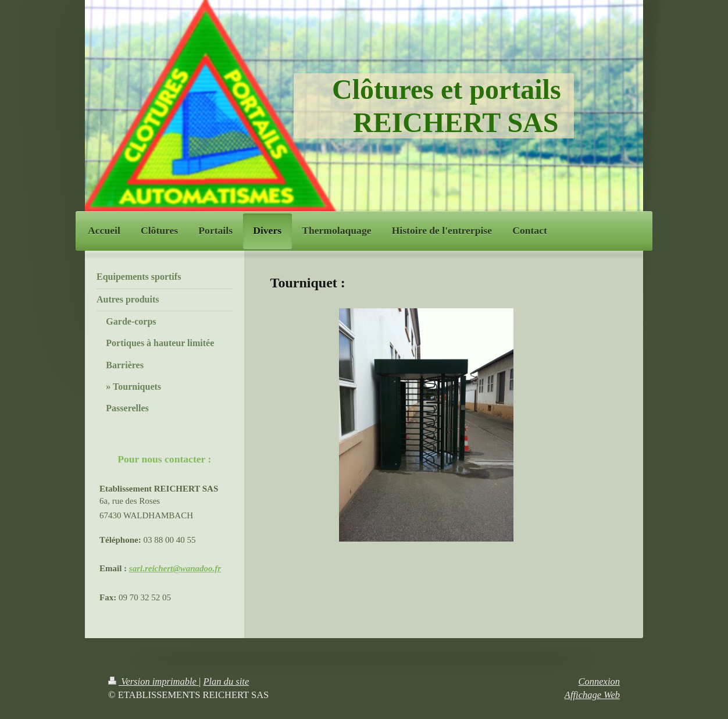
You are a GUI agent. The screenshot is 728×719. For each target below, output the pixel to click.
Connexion (599, 681)
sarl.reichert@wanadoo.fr (175, 568)
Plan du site (226, 681)
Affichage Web (592, 695)
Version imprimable (154, 681)
